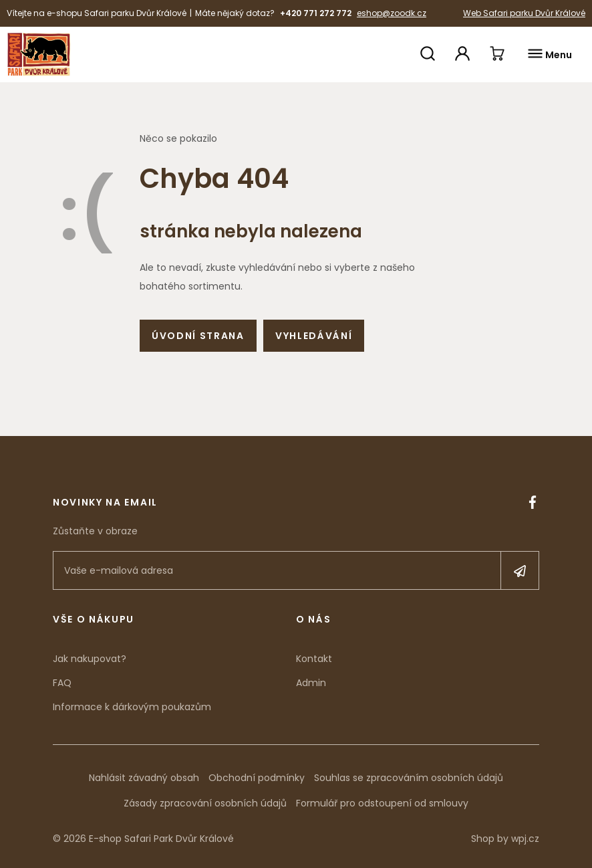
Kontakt (314, 659)
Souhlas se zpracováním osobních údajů (409, 778)
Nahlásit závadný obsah (144, 778)
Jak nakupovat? (90, 659)
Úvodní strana (198, 336)
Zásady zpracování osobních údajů (205, 803)
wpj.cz (525, 839)
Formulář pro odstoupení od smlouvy (382, 803)
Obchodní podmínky (257, 778)
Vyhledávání (314, 336)
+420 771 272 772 (316, 13)
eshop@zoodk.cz (392, 13)
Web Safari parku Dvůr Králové (524, 13)
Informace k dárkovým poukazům (132, 707)
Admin (311, 683)
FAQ (62, 683)
